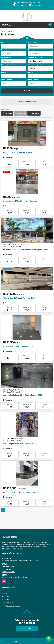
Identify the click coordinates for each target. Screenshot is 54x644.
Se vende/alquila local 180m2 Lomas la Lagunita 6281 (26, 250)
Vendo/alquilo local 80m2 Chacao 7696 (20, 444)
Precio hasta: (33, 80)
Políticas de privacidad (12, 606)
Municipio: (32, 42)
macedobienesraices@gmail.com (15, 577)
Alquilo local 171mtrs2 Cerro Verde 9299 (20, 298)
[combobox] (14, 46)
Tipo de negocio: (35, 65)
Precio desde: (7, 80)
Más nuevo (7, 113)
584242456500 (36, 5)
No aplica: (32, 50)
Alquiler (6, 600)
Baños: (31, 72)
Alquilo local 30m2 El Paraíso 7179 (18, 152)
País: (3, 42)
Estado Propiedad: (8, 65)
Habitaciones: (7, 72)
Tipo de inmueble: (35, 57)
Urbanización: (6, 57)
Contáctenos (8, 603)
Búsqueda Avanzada (27, 102)
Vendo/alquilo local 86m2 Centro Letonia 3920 (23, 395)
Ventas (6, 596)
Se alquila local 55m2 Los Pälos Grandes (20, 201)
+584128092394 (21, 5)
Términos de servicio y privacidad (12, 641)
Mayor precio (34, 113)
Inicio (3, 31)
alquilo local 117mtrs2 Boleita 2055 (18, 346)
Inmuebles (11, 31)
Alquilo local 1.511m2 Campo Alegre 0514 (21, 492)
